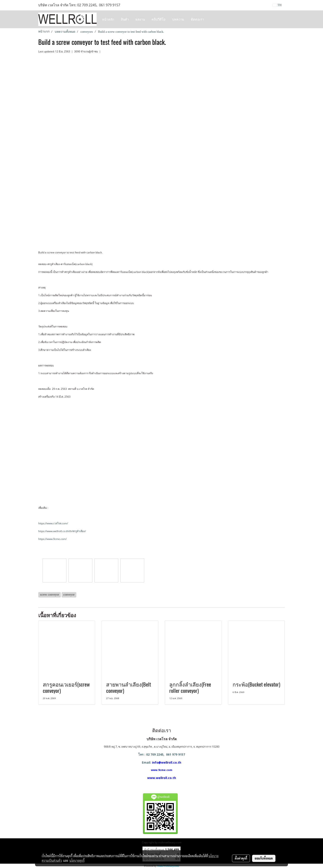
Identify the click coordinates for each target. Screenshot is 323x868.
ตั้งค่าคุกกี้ (241, 858)
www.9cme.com (162, 770)
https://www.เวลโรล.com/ (53, 523)
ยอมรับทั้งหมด (264, 858)
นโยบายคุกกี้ (77, 860)
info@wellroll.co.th (167, 762)
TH (277, 5)
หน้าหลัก (108, 19)
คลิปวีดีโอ (158, 19)
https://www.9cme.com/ (52, 539)
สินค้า (125, 19)
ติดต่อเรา (197, 19)
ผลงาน (140, 19)
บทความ (178, 19)
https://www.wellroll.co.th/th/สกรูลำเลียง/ (62, 531)
